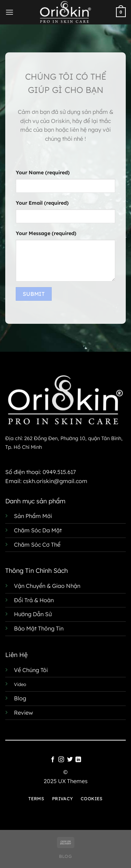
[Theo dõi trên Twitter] (70, 760)
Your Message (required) (46, 233)
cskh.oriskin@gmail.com (55, 481)
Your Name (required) (43, 173)
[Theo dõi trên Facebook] (53, 760)
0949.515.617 (59, 472)
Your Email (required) (42, 203)
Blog (65, 856)
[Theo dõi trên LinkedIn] (78, 760)
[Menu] (9, 12)
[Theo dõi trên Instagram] (61, 760)
